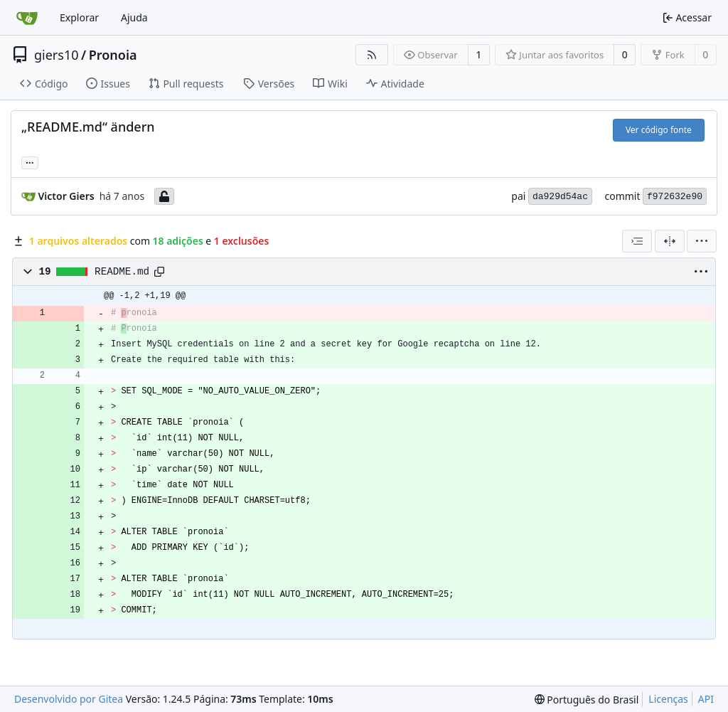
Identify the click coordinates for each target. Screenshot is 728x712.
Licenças (668, 699)
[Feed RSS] (372, 55)
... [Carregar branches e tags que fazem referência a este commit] (30, 161)
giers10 (57, 55)
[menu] (702, 241)
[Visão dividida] (670, 241)
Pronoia (113, 55)
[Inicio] (27, 18)
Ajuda (134, 17)
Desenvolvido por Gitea (69, 699)
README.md (122, 272)
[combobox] (637, 241)
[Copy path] (159, 272)
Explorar (79, 17)
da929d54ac (560, 197)
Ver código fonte (659, 130)
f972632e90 (675, 197)
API (706, 699)
